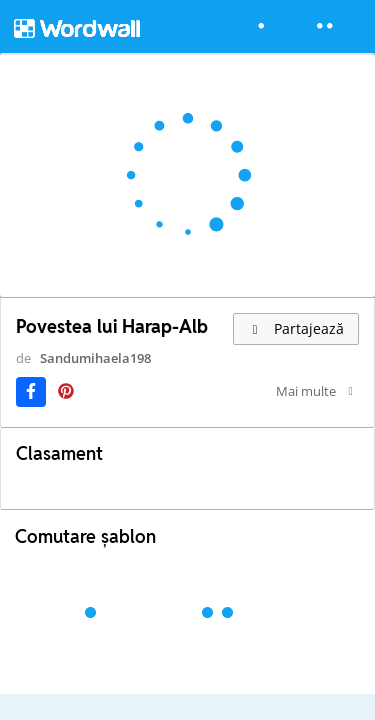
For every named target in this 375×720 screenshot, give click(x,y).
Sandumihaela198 (95, 358)
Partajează (296, 328)
